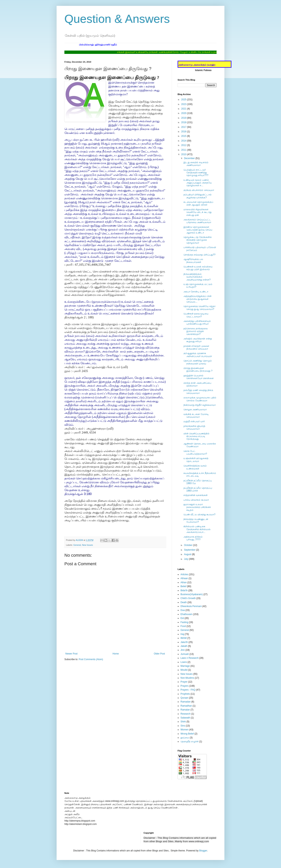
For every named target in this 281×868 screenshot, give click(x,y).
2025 (184, 100)
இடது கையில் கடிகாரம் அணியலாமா (196, 164)
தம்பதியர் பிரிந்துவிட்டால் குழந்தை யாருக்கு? (197, 196)
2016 (184, 132)
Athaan (184, 578)
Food (183, 626)
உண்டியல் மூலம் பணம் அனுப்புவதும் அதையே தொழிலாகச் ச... (198, 183)
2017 (184, 127)
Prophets (185, 694)
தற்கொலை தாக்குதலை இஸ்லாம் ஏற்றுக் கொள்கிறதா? (196, 331)
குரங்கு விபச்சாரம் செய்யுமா (199, 190)
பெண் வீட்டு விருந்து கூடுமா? (199, 515)
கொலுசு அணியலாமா (195, 410)
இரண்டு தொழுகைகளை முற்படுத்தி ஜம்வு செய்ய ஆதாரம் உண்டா (198, 230)
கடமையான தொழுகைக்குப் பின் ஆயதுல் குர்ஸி (198, 203)
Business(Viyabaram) (192, 594)
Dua (183, 610)
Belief (183, 586)
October (189, 545)
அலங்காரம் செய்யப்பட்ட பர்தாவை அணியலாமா (197, 221)
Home (116, 654)
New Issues (87, 545)
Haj (182, 634)
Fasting (184, 622)
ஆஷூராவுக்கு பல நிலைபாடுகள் (193, 261)
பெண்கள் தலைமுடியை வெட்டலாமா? (196, 315)
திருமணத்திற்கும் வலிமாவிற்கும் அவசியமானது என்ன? (197, 277)
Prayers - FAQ (188, 690)
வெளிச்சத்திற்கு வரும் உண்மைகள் (195, 467)
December (190, 158)
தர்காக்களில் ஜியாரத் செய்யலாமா (194, 427)
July (186, 559)
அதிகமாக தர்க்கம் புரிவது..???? (193, 538)
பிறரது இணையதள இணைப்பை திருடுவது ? (198, 369)
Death (184, 602)
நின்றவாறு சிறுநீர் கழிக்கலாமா (200, 405)
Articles (184, 574)
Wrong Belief (187, 734)
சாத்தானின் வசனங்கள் (196, 495)
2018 (184, 122)
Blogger (203, 851)
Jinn (183, 650)
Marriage (185, 666)
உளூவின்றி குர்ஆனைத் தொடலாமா (196, 460)
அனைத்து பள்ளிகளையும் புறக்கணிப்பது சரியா (197, 322)
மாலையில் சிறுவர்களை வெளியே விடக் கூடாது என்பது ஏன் (197, 212)
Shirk (183, 722)
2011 (184, 150)
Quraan (184, 698)
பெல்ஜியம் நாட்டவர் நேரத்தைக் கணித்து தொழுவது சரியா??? (196, 173)
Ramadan (186, 702)
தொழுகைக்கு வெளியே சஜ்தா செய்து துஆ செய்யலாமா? (199, 308)
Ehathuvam (186, 614)
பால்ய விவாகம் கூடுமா (196, 500)
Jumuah (185, 654)
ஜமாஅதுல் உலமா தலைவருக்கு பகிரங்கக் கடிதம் (197, 507)
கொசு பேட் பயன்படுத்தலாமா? (195, 452)
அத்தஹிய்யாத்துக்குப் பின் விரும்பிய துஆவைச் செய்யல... (197, 299)
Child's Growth (188, 598)
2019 (184, 118)
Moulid (184, 670)
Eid (182, 618)
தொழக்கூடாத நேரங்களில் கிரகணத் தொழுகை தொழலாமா (198, 240)
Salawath (185, 718)
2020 (184, 113)
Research (185, 714)
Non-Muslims (187, 678)
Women (185, 730)
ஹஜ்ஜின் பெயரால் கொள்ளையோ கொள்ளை (199, 377)
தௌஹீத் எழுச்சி (189, 742)
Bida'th (184, 590)
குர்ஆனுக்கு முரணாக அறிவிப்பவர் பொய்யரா (198, 355)
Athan (184, 582)
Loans (184, 662)
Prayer (184, 682)
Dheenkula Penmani (191, 606)
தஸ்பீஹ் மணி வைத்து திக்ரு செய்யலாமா (198, 392)
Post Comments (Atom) (91, 659)
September (190, 550)
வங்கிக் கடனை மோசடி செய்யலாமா (196, 416)
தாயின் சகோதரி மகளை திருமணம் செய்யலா (196, 347)
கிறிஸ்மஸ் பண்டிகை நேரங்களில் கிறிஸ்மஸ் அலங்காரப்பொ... (197, 529)
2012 (184, 145)
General (77, 545)
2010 (184, 154)
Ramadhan (186, 706)
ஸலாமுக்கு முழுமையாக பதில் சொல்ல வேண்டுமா (200, 399)
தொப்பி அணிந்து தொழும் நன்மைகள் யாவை (198, 362)
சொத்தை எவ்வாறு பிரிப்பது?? (199, 255)
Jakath (184, 646)
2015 (184, 136)
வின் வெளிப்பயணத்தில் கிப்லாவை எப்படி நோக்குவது (196, 436)
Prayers (185, 686)
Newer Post (71, 654)
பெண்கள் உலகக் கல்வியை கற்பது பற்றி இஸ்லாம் (198, 268)
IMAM (184, 638)
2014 (184, 141)
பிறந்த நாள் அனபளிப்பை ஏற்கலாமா (197, 384)
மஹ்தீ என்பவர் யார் (194, 421)
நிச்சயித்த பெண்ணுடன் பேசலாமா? (196, 521)
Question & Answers (117, 19)
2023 (184, 104)
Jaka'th (184, 642)
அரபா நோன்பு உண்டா (196, 292)
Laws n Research (190, 658)
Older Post (159, 654)
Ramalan (185, 710)
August (188, 554)
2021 (184, 109)
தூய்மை (185, 738)
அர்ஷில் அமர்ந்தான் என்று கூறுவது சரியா (198, 340)
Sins (183, 726)
